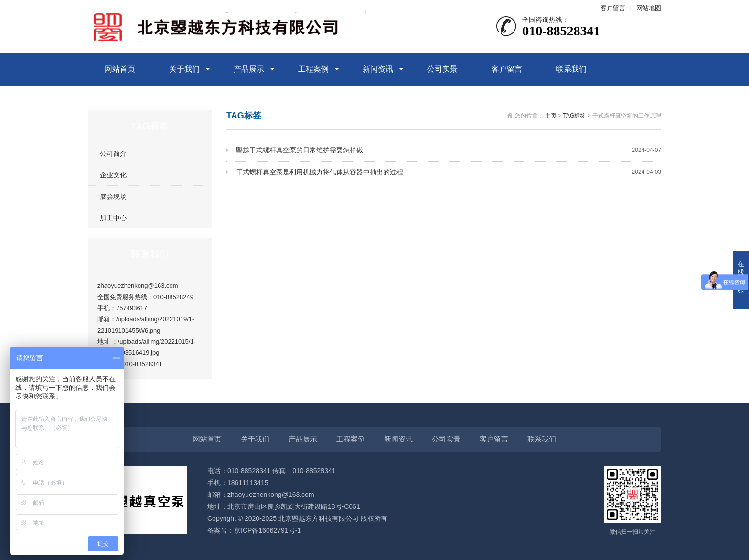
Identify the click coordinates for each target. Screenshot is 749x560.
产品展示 (249, 69)
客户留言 (613, 8)
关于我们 (184, 69)
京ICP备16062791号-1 (267, 530)
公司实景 (442, 69)
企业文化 (113, 175)
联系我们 (571, 69)
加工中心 (113, 218)
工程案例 (313, 69)
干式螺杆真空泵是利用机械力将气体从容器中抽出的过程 (449, 172)
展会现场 (113, 196)
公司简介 (113, 153)
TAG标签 (575, 116)
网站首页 (120, 69)
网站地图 (649, 8)
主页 (551, 116)
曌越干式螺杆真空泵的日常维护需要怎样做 (449, 150)
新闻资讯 (378, 69)
